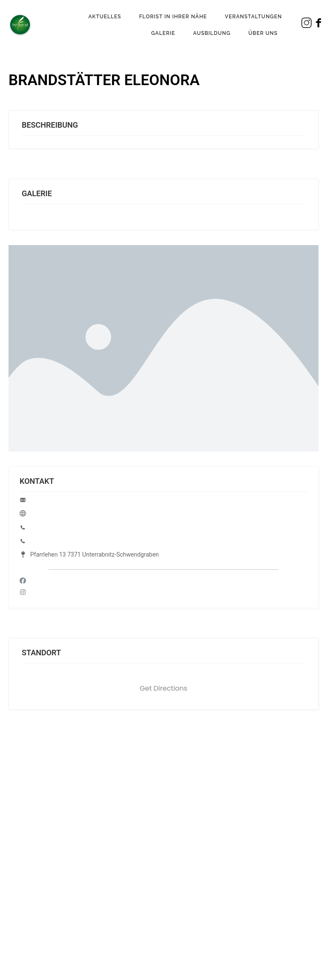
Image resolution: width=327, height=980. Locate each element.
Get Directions (163, 688)
